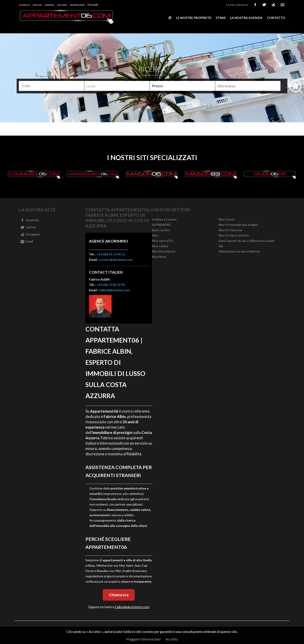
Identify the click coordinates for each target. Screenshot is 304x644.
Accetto (172, 639)
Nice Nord (159, 257)
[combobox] (51, 86)
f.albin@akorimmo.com (114, 290)
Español (50, 5)
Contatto (276, 18)
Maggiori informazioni (143, 639)
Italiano (62, 5)
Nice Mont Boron (164, 251)
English (37, 5)
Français (24, 5)
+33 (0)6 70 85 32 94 (111, 285)
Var (221, 246)
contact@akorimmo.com (116, 260)
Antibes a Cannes (164, 219)
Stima (221, 18)
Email (282, 5)
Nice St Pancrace (230, 230)
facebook (255, 5)
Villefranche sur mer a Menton (239, 251)
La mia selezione (237, 5)
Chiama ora (119, 595)
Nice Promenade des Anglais (238, 225)
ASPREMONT (162, 225)
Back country (161, 230)
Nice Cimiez (160, 246)
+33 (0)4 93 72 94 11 (111, 254)
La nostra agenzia (246, 18)
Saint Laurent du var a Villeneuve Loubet (247, 241)
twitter (264, 5)
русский (93, 5)
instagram (273, 5)
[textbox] (53, 86)
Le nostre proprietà (194, 18)
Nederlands (77, 5)
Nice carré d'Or (162, 241)
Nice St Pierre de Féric (234, 235)
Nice (155, 235)
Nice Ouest (227, 219)
